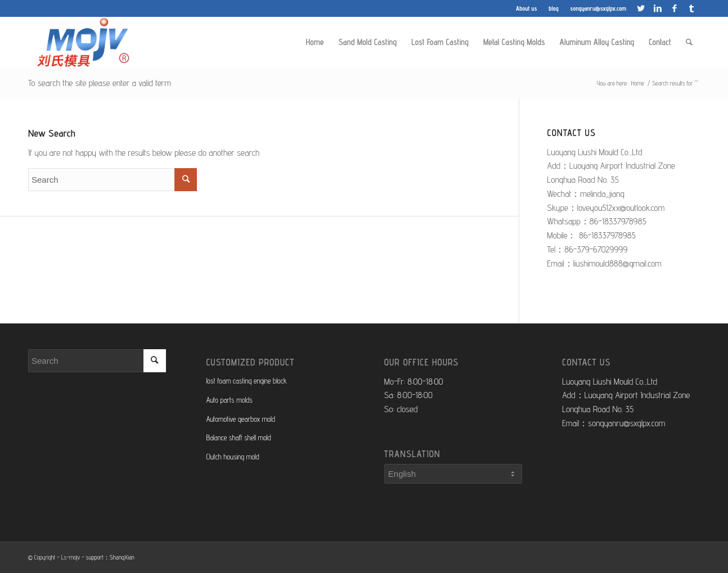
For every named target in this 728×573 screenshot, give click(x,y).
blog (553, 8)
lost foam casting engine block (246, 381)
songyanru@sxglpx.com (598, 8)
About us (526, 8)
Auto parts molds (229, 400)
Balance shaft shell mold (238, 437)
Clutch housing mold (232, 457)
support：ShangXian (110, 557)
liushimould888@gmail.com (617, 263)
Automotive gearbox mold (240, 419)
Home (638, 83)
